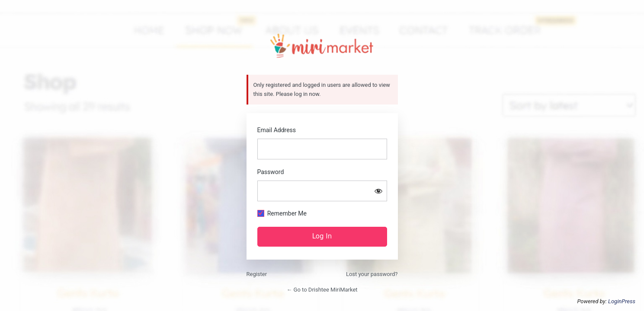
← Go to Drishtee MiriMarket (322, 290)
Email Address (277, 130)
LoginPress (622, 301)
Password (271, 172)
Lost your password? (372, 274)
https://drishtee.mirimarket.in (322, 46)
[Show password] (378, 191)
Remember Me (287, 213)
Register (257, 274)
